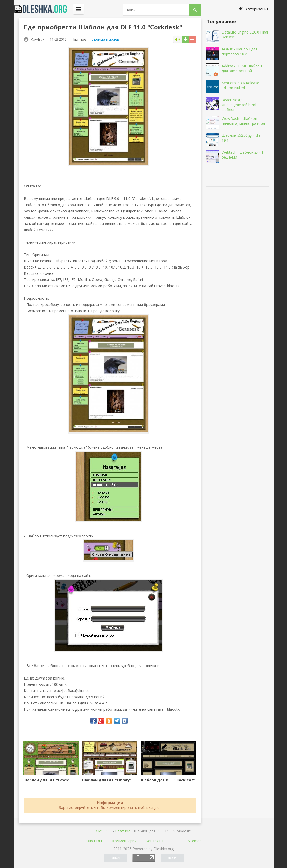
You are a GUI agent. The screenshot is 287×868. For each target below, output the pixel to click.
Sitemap (195, 841)
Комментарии (124, 841)
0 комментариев (105, 39)
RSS (176, 841)
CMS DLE (104, 831)
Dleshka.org (43, 9)
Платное (123, 831)
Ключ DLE (94, 841)
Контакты (154, 841)
